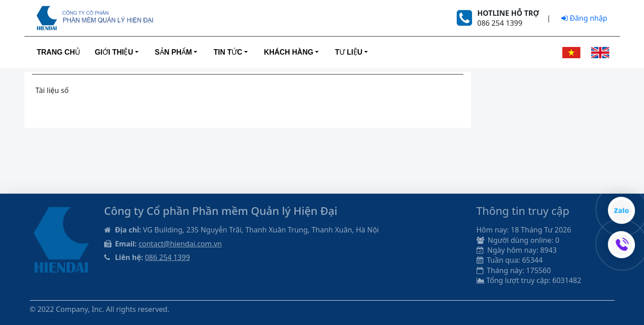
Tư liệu (349, 52)
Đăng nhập (584, 18)
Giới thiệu (114, 52)
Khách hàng (289, 52)
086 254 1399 (167, 257)
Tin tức (228, 52)
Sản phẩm (173, 52)
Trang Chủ (59, 52)
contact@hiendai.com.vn (180, 244)
